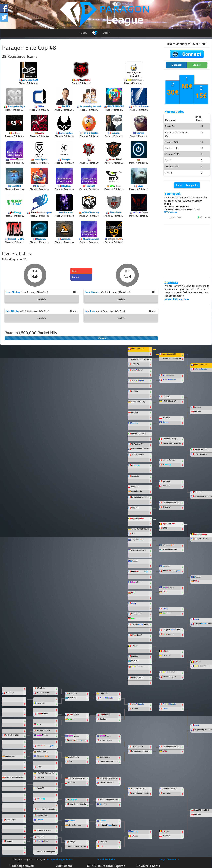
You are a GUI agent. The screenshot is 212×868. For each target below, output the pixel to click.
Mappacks (192, 185)
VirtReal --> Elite (16, 239)
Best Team (90, 311)
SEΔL (140, 186)
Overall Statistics (106, 860)
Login (106, 33)
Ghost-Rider (116, 212)
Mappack (176, 65)
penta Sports (41, 159)
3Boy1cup (66, 186)
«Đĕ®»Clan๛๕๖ (91, 212)
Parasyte (66, 159)
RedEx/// (91, 186)
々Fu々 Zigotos (91, 133)
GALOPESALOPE (116, 106)
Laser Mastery (13, 292)
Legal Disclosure (169, 860)
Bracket (197, 65)
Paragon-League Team (59, 860)
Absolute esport (91, 239)
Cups (84, 33)
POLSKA (66, 106)
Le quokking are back (91, 106)
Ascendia (66, 239)
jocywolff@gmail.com (177, 299)
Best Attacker (13, 311)
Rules (179, 185)
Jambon (116, 133)
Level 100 (16, 186)
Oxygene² (41, 239)
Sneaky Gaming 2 (16, 106)
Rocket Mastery (93, 292)
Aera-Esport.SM (30, 80)
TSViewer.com (171, 212)
